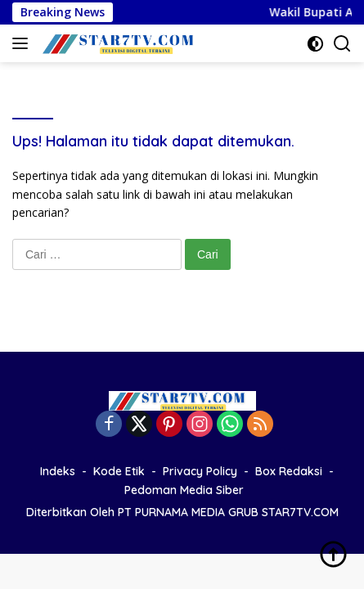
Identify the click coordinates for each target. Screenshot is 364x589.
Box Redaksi (289, 471)
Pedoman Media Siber (184, 490)
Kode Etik (119, 471)
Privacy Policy (200, 471)
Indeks (58, 471)
